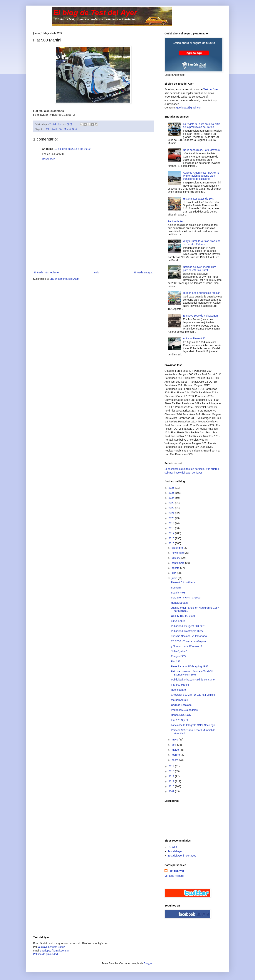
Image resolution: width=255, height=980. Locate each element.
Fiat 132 (176, 661)
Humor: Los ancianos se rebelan (202, 293)
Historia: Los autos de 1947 (199, 199)
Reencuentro (178, 690)
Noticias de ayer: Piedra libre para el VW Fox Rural (200, 269)
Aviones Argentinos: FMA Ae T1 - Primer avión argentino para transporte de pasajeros (202, 176)
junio (175, 578)
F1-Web (172, 847)
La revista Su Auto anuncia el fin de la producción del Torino (202, 126)
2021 (172, 513)
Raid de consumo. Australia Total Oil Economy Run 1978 (192, 673)
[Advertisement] (93, 243)
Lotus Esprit (178, 621)
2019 (172, 523)
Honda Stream (179, 603)
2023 (172, 503)
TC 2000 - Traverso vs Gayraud (189, 641)
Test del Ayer (210, 89)
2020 (172, 518)
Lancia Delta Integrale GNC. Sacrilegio (193, 725)
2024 (172, 498)
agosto (176, 568)
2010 (172, 786)
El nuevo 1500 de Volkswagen (200, 316)
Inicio (97, 272)
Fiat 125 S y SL (180, 720)
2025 (172, 493)
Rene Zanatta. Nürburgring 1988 (190, 666)
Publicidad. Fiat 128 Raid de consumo (193, 680)
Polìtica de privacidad (45, 954)
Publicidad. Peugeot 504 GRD (188, 626)
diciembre (178, 548)
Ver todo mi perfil (174, 876)
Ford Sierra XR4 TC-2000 (186, 598)
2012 (172, 776)
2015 (172, 543)
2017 (172, 533)
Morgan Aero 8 (179, 700)
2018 (172, 528)
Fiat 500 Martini (180, 685)
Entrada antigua (143, 272)
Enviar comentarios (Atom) (65, 279)
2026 (172, 488)
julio (174, 573)
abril (174, 745)
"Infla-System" (179, 651)
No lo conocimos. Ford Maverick (202, 150)
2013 (172, 771)
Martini (67, 129)
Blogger (148, 963)
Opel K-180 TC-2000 (183, 616)
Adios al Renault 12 (194, 338)
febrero (176, 755)
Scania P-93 (178, 593)
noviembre (178, 553)
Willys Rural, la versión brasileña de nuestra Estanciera (202, 243)
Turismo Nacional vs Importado (189, 636)
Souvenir (176, 588)
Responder (48, 159)
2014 (172, 766)
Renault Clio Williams (183, 582)
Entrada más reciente (46, 272)
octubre (176, 558)
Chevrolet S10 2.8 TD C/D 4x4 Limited (193, 695)
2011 (172, 781)
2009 (172, 791)
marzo (176, 750)
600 (48, 129)
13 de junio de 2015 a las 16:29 (72, 149)
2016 (172, 538)
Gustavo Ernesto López (51, 947)
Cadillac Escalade (181, 705)
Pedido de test (176, 221)
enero (175, 760)
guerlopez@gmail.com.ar (54, 951)
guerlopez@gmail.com (189, 108)
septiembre (178, 563)
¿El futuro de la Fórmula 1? (187, 646)
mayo (175, 740)
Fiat (61, 129)
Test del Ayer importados (182, 856)
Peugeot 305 (178, 656)
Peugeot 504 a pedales (184, 710)
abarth (54, 129)
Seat (75, 129)
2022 (172, 508)
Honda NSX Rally (181, 715)
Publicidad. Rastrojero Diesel (188, 631)
